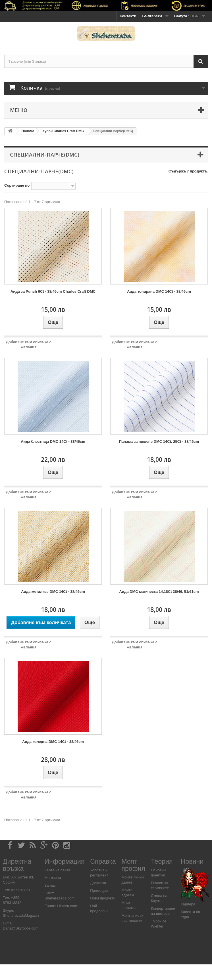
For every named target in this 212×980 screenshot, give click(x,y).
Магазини (53, 878)
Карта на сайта (57, 870)
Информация (65, 861)
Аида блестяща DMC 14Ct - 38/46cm (53, 441)
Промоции (99, 891)
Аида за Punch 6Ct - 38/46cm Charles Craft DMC (53, 291)
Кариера (188, 904)
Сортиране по (17, 185)
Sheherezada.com (60, 898)
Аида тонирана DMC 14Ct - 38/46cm (159, 291)
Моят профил (133, 865)
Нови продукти (103, 898)
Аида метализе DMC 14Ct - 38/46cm (53, 592)
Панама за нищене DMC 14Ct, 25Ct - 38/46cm (159, 441)
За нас (50, 885)
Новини (192, 861)
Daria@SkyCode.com (21, 928)
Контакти (128, 16)
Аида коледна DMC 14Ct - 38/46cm (53, 742)
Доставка (98, 883)
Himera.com (67, 906)
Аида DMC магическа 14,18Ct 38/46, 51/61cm (159, 592)
